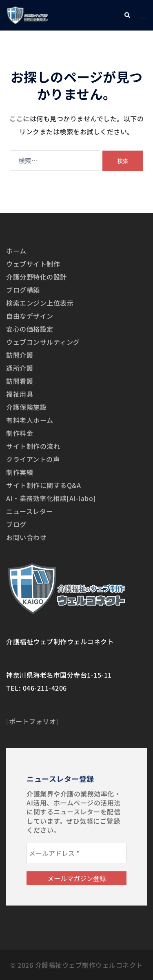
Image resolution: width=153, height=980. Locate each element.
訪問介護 (20, 355)
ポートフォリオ (33, 721)
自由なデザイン (30, 316)
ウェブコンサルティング (43, 342)
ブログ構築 (23, 290)
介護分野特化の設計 (37, 277)
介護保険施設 (26, 407)
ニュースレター (30, 511)
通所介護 (20, 368)
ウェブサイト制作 (33, 264)
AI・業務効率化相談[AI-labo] (51, 498)
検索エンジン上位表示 (40, 303)
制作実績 (20, 472)
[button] (127, 15)
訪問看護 (20, 381)
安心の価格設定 (30, 329)
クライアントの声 (33, 459)
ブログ (16, 524)
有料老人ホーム (30, 420)
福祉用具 (20, 394)
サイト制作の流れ (33, 446)
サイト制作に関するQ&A (43, 485)
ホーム (16, 251)
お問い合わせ (26, 537)
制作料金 (20, 433)
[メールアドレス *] (76, 853)
